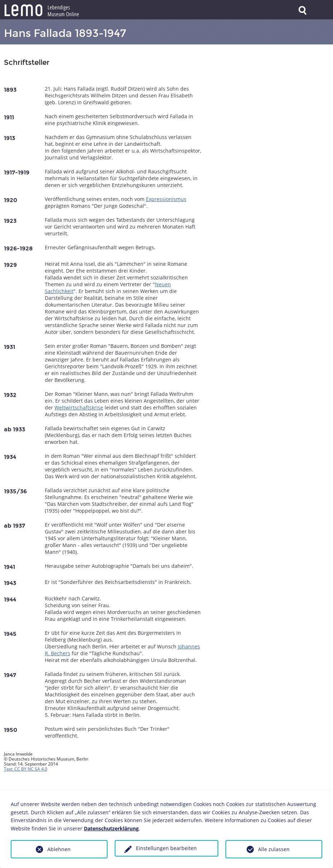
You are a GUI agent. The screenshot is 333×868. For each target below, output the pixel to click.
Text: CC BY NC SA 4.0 (26, 769)
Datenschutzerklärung (111, 828)
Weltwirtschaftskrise (79, 407)
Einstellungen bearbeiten (166, 848)
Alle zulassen (274, 849)
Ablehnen (59, 849)
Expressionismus (166, 199)
